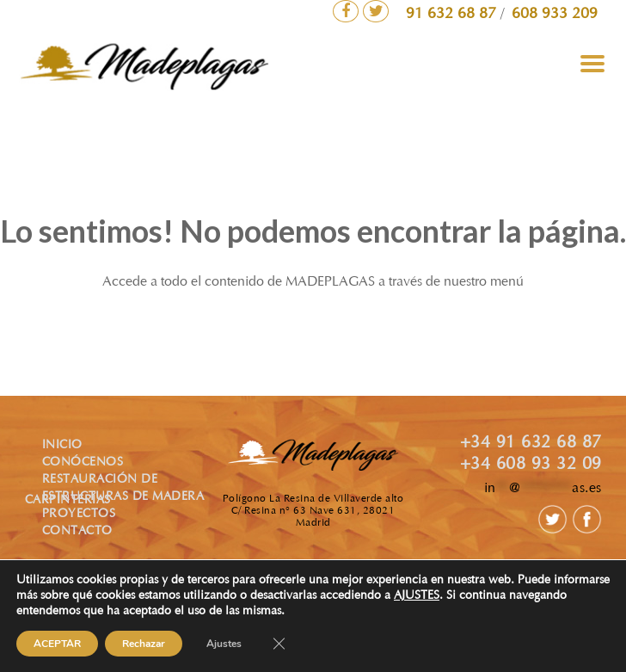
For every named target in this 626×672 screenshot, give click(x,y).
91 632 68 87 (453, 15)
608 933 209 (555, 15)
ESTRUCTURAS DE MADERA (123, 497)
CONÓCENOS (83, 463)
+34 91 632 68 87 (531, 443)
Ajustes (224, 644)
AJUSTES (417, 596)
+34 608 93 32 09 (531, 465)
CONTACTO (77, 532)
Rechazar (144, 644)
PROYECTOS (79, 515)
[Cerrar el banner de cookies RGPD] (279, 644)
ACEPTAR (57, 644)
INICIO (62, 446)
